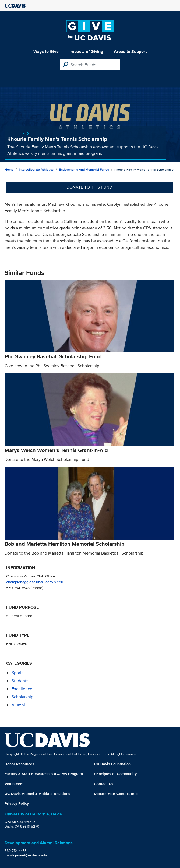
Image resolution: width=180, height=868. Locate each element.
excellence (22, 689)
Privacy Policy (17, 803)
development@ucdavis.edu (26, 855)
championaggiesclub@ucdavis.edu (35, 582)
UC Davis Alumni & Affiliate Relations (37, 794)
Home (9, 169)
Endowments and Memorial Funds (84, 169)
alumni (18, 705)
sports (17, 673)
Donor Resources (19, 764)
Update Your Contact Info (116, 794)
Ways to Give (46, 52)
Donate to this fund (89, 187)
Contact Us (104, 784)
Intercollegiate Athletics (36, 169)
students (20, 681)
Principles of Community (115, 774)
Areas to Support (130, 52)
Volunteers (14, 784)
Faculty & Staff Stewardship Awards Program (44, 774)
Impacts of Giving (86, 52)
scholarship (22, 697)
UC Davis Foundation (112, 764)
